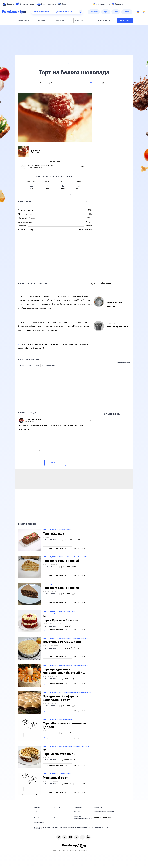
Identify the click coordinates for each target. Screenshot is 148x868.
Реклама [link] (77, 812)
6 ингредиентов (51, 567)
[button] (107, 284)
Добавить (118, 4)
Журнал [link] (36, 817)
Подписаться (81, 166)
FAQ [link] (55, 817)
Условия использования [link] (104, 812)
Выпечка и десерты (25, 20)
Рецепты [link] (37, 807)
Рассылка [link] (98, 807)
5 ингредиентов (51, 594)
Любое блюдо (44, 20)
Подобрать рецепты (125, 20)
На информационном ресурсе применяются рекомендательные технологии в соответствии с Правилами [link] (71, 828)
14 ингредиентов (51, 784)
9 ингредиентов (51, 733)
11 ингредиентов (51, 648)
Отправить (55, 463)
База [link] (56, 812)
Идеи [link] (35, 812)
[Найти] (81, 12)
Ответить (22, 436)
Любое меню (83, 20)
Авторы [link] (57, 807)
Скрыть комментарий (35, 436)
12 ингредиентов (51, 540)
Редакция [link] (78, 807)
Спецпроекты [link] (39, 823)
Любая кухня (64, 20)
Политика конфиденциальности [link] (83, 817)
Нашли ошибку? (123, 363)
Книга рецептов (101, 4)
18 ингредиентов (51, 626)
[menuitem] (8, 4)
